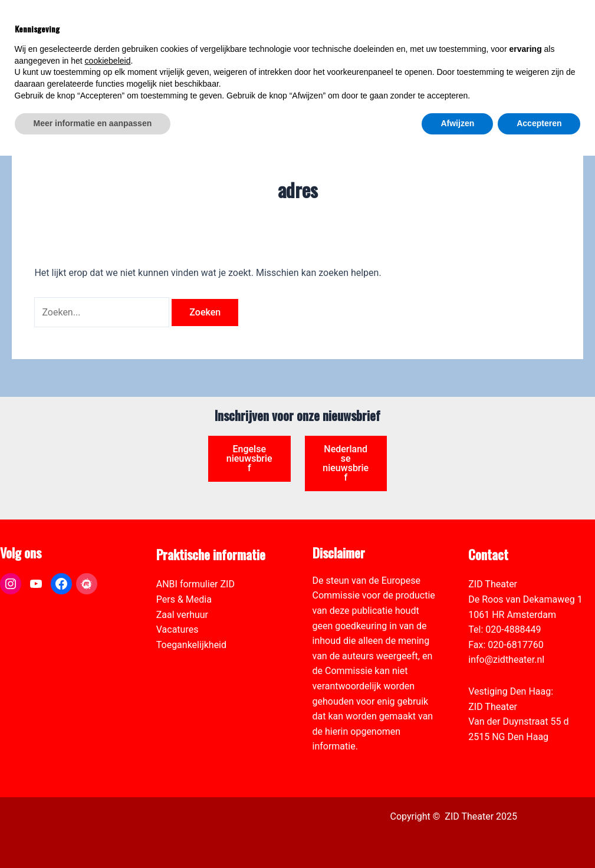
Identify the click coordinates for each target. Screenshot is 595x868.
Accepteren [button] (539, 836)
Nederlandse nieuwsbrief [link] (346, 463)
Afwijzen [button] (457, 836)
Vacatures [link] (177, 629)
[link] (580, 74)
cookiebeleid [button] (108, 773)
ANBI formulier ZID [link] (195, 584)
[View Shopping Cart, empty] (491, 24)
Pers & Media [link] (184, 599)
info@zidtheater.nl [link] (506, 660)
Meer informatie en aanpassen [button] (93, 836)
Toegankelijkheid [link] (191, 645)
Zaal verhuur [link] (182, 615)
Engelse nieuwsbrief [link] (249, 458)
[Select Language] (531, 69)
